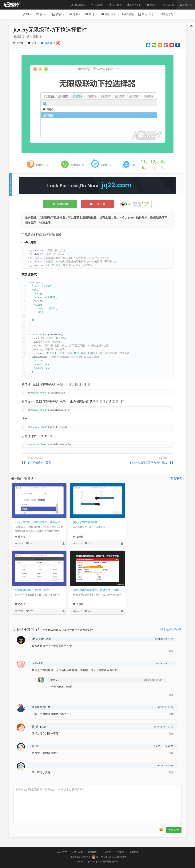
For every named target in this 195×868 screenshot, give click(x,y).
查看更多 (177, 479)
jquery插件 (62, 852)
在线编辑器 (78, 5)
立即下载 (97, 204)
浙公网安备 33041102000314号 (109, 857)
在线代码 (97, 5)
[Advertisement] (97, 185)
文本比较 (115, 5)
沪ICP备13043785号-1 (80, 857)
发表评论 (174, 830)
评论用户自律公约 (171, 629)
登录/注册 (186, 5)
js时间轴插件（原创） (41, 463)
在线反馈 (120, 852)
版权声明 (134, 852)
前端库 (152, 5)
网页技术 (92, 852)
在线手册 (169, 5)
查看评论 (51, 43)
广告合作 (106, 852)
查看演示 (60, 204)
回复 (171, 651)
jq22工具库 (77, 852)
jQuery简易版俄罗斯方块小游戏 (149, 463)
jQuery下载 (134, 5)
